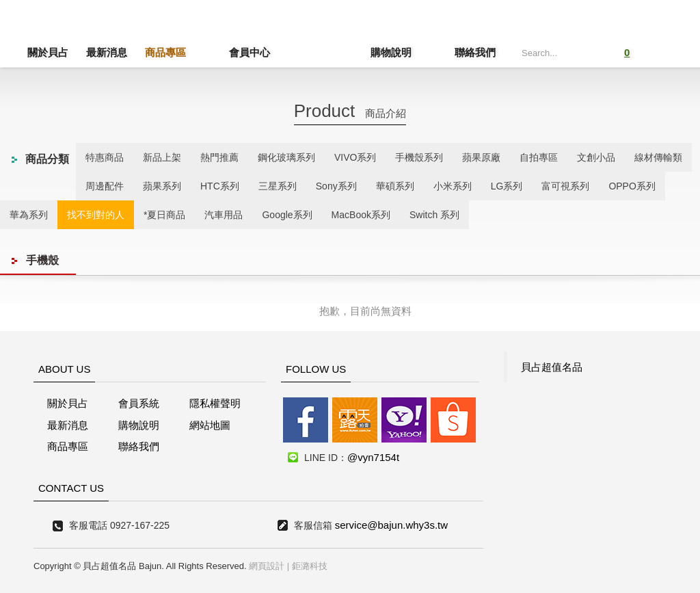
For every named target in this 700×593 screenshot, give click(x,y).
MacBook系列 (361, 215)
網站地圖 (210, 425)
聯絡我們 (475, 52)
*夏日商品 (164, 215)
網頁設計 (267, 566)
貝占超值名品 (552, 367)
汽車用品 (224, 215)
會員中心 (224, 52)
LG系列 (507, 186)
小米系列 (453, 186)
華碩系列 (395, 186)
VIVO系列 (355, 157)
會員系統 (139, 403)
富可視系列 (565, 186)
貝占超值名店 (326, 38)
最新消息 (107, 52)
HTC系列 (220, 186)
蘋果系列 (162, 186)
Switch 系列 (434, 215)
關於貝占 (48, 52)
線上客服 (30, 263)
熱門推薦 (219, 157)
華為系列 (29, 215)
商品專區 (165, 52)
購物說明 (416, 52)
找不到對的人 (96, 215)
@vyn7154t (373, 457)
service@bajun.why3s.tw (391, 525)
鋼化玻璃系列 (286, 157)
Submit (584, 51)
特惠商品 (105, 157)
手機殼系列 (419, 157)
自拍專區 (539, 157)
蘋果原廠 (481, 157)
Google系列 (287, 215)
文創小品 (596, 157)
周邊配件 (105, 186)
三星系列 (278, 186)
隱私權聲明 (215, 403)
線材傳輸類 (658, 157)
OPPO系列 (632, 186)
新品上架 (162, 157)
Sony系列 (336, 186)
